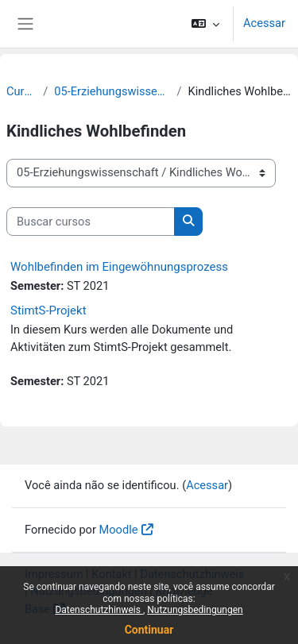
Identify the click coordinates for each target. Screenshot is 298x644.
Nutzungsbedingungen (195, 610)
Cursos (21, 91)
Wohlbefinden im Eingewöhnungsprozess (119, 267)
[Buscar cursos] (91, 222)
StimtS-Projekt (48, 310)
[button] (205, 24)
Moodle (119, 530)
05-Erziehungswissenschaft (112, 91)
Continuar (149, 630)
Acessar (264, 23)
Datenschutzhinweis (99, 610)
